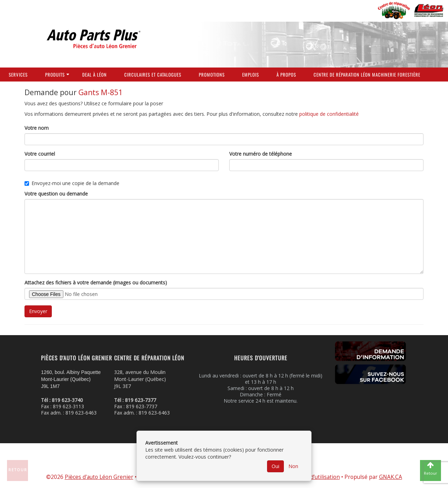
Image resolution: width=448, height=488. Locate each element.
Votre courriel (40, 154)
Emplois (251, 75)
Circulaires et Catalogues (153, 75)
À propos (286, 75)
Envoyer (38, 311)
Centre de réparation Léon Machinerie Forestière (367, 75)
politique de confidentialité (329, 114)
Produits (55, 75)
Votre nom (37, 128)
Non (293, 466)
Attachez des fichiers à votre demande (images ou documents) (96, 282)
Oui (275, 466)
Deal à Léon (94, 75)
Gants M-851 (100, 92)
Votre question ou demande (56, 194)
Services (18, 75)
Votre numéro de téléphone (261, 154)
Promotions (212, 75)
